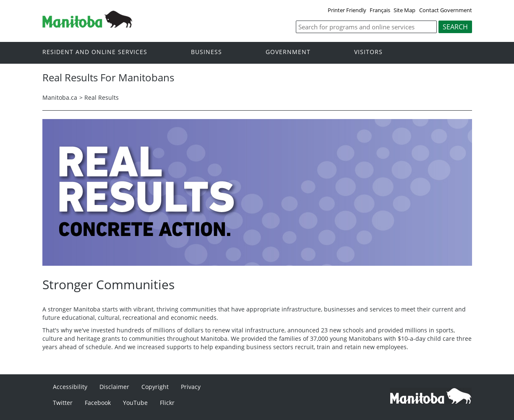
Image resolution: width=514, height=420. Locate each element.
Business (206, 52)
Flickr (167, 403)
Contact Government (446, 10)
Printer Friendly (347, 10)
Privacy (191, 387)
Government (288, 52)
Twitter (63, 403)
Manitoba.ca (60, 97)
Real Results (102, 97)
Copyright (155, 387)
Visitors (368, 52)
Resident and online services (95, 52)
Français (380, 10)
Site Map (404, 10)
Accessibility (70, 387)
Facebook (98, 403)
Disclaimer (114, 387)
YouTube (135, 403)
